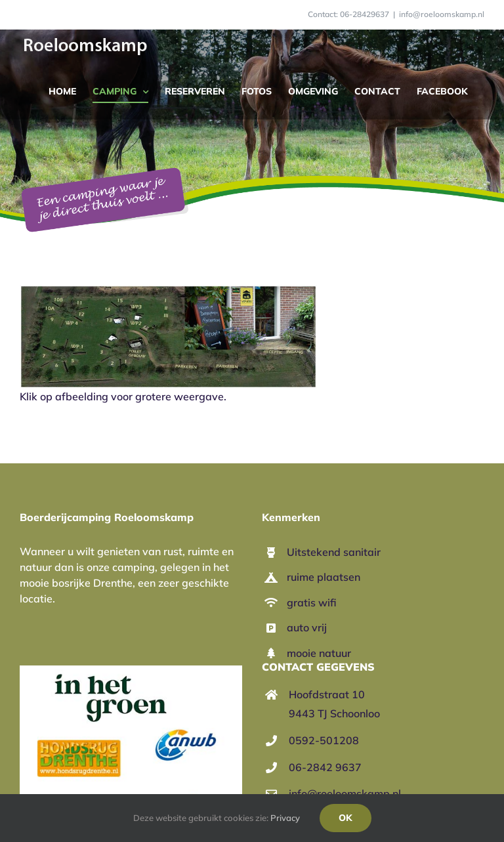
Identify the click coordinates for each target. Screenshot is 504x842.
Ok (346, 818)
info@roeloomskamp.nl (442, 14)
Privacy (285, 818)
